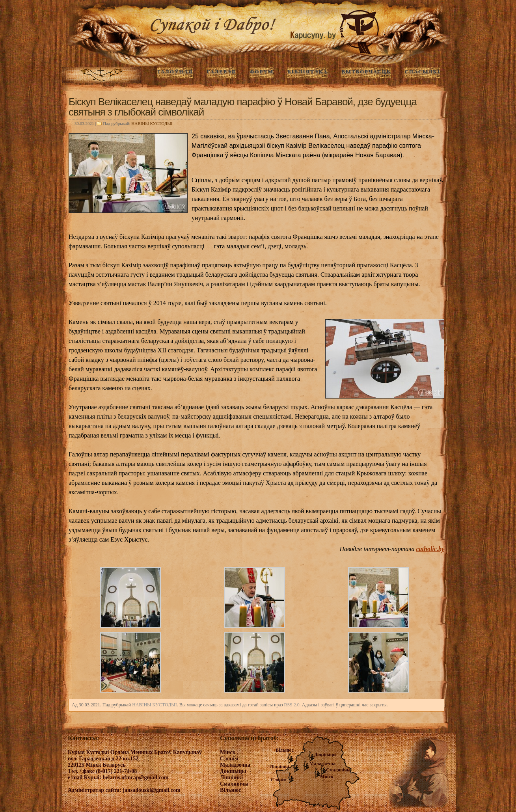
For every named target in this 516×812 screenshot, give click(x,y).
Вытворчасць (366, 72)
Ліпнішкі (279, 767)
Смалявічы (338, 770)
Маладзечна (322, 764)
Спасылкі (422, 72)
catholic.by (430, 549)
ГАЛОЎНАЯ (175, 72)
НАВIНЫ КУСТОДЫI (152, 123)
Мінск (327, 777)
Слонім (279, 780)
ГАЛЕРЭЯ (221, 72)
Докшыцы (325, 754)
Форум (262, 72)
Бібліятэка (307, 72)
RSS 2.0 (292, 705)
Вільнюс (285, 750)
